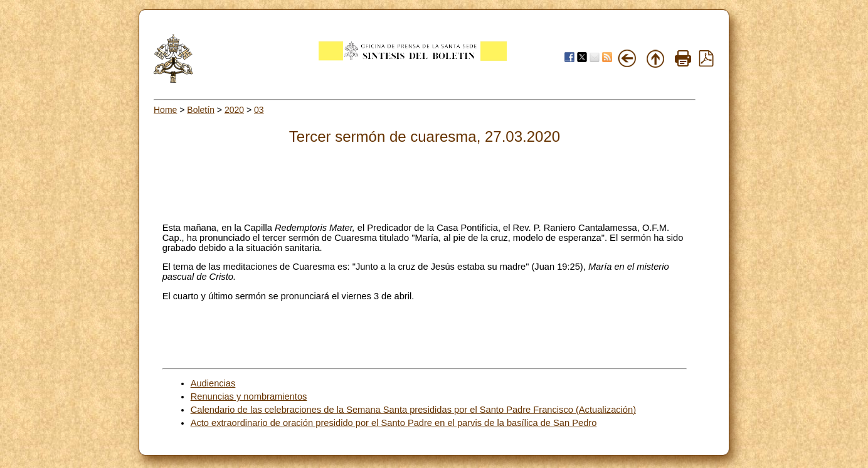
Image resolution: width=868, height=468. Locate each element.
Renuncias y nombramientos (249, 396)
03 (259, 110)
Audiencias (213, 383)
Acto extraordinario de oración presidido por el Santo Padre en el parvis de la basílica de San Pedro (394, 423)
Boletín (201, 110)
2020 (234, 110)
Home (165, 110)
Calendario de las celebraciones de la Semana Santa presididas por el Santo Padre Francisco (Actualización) (413, 410)
